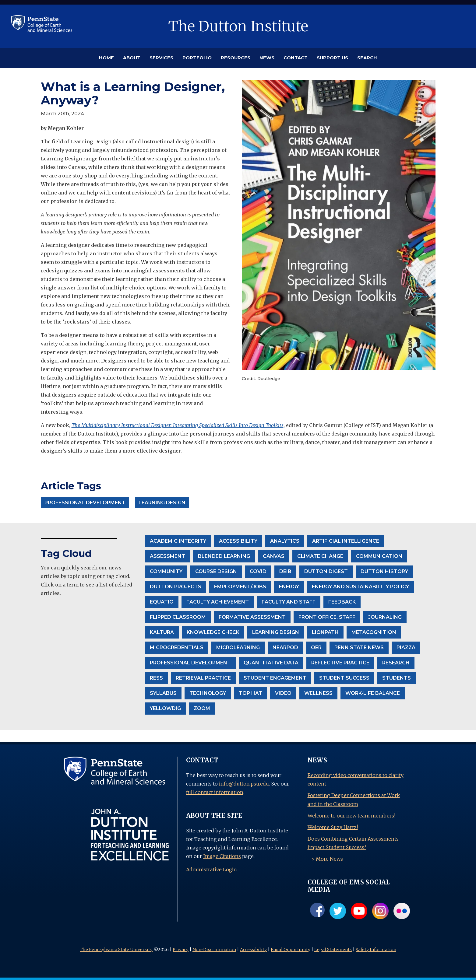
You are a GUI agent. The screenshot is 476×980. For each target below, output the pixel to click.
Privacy (181, 950)
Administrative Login (212, 870)
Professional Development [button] (85, 503)
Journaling (385, 617)
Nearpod (285, 647)
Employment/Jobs (240, 587)
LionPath (325, 632)
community (166, 571)
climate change (320, 556)
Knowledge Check (213, 632)
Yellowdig (165, 708)
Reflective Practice (340, 663)
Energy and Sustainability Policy (360, 587)
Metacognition (374, 632)
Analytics (285, 541)
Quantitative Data (271, 663)
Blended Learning (224, 556)
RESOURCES (236, 58)
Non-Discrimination (214, 950)
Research (396, 663)
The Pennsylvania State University (116, 950)
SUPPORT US (332, 58)
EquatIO (162, 602)
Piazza (406, 647)
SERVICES (161, 58)
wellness (318, 693)
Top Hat (250, 693)
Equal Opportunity (291, 950)
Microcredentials (177, 647)
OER (316, 647)
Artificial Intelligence (346, 541)
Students (397, 678)
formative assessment (252, 617)
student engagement (275, 678)
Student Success (344, 678)
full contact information (215, 792)
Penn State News (359, 647)
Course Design (216, 571)
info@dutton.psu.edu (244, 784)
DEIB (285, 571)
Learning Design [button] (162, 503)
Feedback (342, 602)
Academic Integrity (178, 541)
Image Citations (222, 856)
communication (379, 556)
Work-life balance (373, 693)
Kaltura (162, 632)
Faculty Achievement (218, 602)
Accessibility (253, 950)
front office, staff (327, 617)
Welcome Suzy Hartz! (333, 827)
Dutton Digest (326, 571)
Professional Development (190, 663)
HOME (106, 58)
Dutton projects (176, 587)
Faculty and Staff (289, 602)
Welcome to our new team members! (351, 816)
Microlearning (238, 647)
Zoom (202, 708)
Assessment (167, 556)
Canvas (274, 556)
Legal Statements (333, 950)
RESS (156, 678)
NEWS (267, 58)
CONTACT (296, 58)
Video (283, 693)
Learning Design (276, 632)
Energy (289, 587)
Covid (258, 571)
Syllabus (163, 693)
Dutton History (384, 571)
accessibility (238, 541)
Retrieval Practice (203, 678)
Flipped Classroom (178, 617)
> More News (327, 859)
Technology (208, 693)
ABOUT (132, 58)
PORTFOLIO (197, 58)
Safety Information (376, 950)
